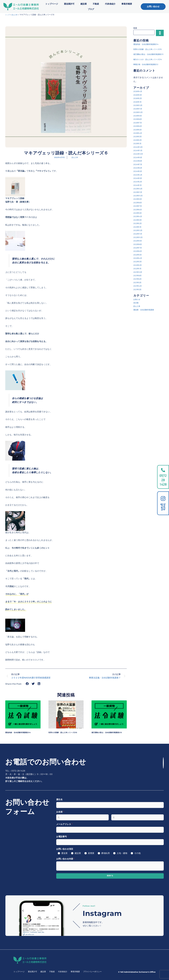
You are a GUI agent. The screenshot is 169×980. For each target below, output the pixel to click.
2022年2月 (139, 282)
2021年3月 (138, 307)
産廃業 (91, 853)
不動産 (96, 4)
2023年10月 (139, 213)
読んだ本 (17, 15)
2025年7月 (139, 140)
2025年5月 (139, 147)
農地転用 (105, 853)
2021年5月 (138, 300)
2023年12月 (139, 206)
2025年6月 (139, 143)
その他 (137, 853)
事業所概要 (127, 4)
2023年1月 (138, 244)
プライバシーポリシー (92, 972)
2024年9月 (139, 175)
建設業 (84, 4)
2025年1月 (138, 161)
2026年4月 (139, 109)
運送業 (64, 853)
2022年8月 (139, 261)
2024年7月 (139, 182)
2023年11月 (139, 209)
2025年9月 (139, 133)
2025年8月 (139, 136)
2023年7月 (139, 223)
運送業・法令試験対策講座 (146, 327)
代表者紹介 (110, 4)
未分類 (137, 320)
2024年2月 (139, 199)
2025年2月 (139, 157)
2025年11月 (139, 126)
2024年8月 (139, 178)
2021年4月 (139, 303)
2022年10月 (139, 255)
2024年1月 (139, 203)
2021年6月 (138, 296)
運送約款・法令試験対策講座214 (22, 732)
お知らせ (138, 317)
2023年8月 (139, 220)
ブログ (91, 9)
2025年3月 (139, 154)
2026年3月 (139, 112)
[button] (27, 684)
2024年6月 (139, 185)
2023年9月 (139, 216)
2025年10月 (139, 130)
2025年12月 (139, 123)
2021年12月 (139, 289)
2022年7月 (139, 265)
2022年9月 (139, 258)
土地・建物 (122, 853)
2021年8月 (138, 293)
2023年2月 (139, 241)
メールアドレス (64, 824)
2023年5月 (139, 230)
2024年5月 (139, 189)
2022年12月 (139, 248)
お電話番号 (62, 837)
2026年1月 (138, 119)
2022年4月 (139, 275)
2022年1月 (138, 286)
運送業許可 (69, 4)
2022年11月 (139, 251)
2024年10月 (139, 171)
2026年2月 (139, 116)
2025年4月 (139, 150)
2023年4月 (139, 234)
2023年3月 (139, 237)
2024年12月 (139, 164)
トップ (8, 15)
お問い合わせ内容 (65, 859)
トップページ (52, 4)
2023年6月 (139, 227)
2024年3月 (139, 196)
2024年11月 (139, 168)
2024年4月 (139, 192)
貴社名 (59, 799)
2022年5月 (139, 272)
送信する (110, 876)
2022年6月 (139, 268)
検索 (135, 28)
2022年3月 (139, 279)
